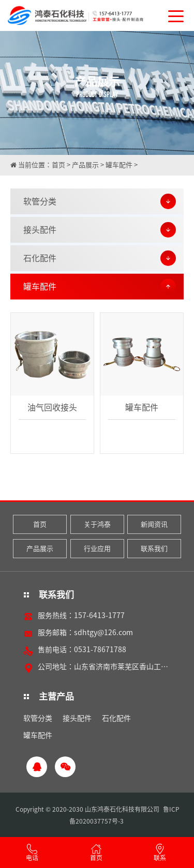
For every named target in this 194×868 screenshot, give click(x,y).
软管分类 (38, 718)
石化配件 (116, 718)
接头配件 (77, 718)
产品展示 (85, 165)
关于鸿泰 (97, 524)
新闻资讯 (154, 524)
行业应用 (97, 549)
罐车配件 (119, 165)
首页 (58, 165)
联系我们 (154, 549)
